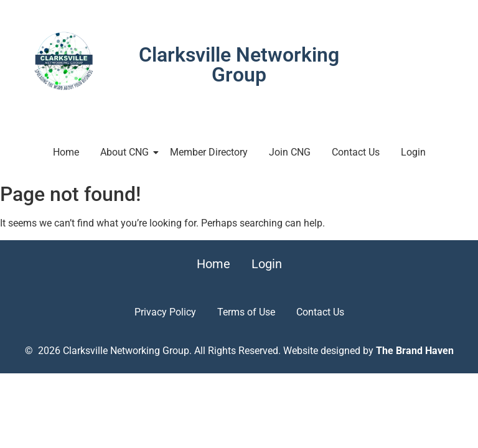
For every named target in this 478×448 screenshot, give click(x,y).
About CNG (127, 152)
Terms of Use (246, 312)
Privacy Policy (165, 312)
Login (413, 152)
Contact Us (356, 152)
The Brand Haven (415, 351)
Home (66, 152)
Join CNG (290, 152)
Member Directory (209, 152)
